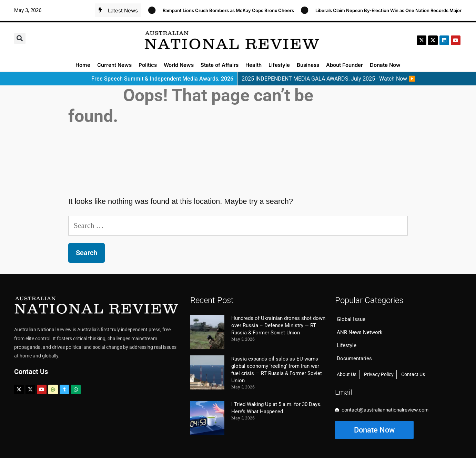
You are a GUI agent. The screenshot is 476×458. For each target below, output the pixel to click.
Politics (148, 65)
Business (308, 65)
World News (179, 65)
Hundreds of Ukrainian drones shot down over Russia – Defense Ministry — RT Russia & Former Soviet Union (278, 325)
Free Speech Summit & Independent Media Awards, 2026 (162, 79)
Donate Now (385, 65)
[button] (20, 38)
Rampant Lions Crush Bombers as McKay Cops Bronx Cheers (232, 10)
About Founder (345, 65)
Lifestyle (279, 65)
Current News (114, 65)
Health (254, 65)
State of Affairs (220, 65)
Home (83, 65)
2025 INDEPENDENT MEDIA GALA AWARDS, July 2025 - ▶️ (328, 79)
